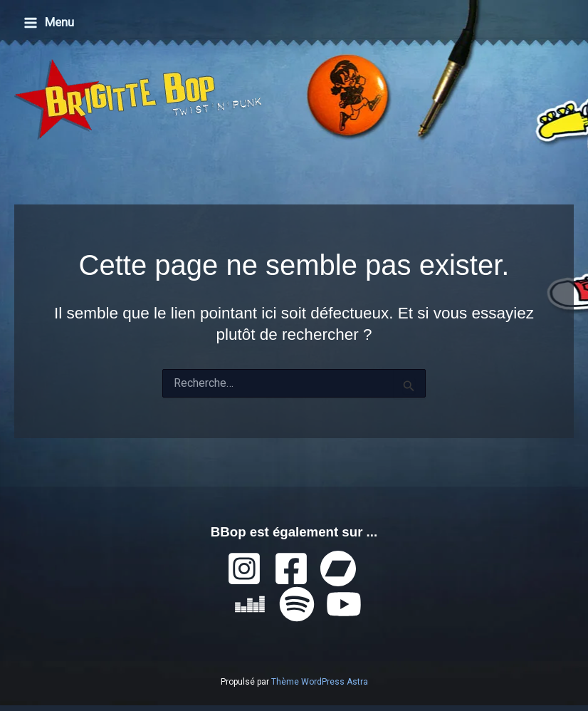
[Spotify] (297, 604)
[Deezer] (250, 604)
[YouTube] (344, 604)
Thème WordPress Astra (320, 682)
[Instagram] (244, 569)
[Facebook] (291, 569)
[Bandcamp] (338, 569)
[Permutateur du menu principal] (49, 22)
